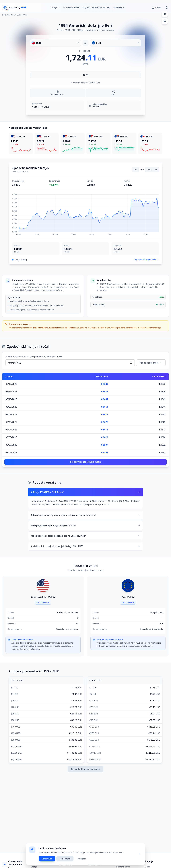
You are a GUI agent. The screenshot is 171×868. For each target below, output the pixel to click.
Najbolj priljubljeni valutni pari (97, 7)
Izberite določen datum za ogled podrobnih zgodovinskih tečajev (34, 356)
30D (142, 170)
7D (135, 170)
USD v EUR (16, 15)
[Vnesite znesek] (85, 75)
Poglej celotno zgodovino (147, 260)
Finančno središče (71, 7)
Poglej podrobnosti (151, 363)
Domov (5, 15)
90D (149, 170)
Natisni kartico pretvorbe (85, 769)
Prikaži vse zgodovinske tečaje (85, 462)
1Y (156, 170)
